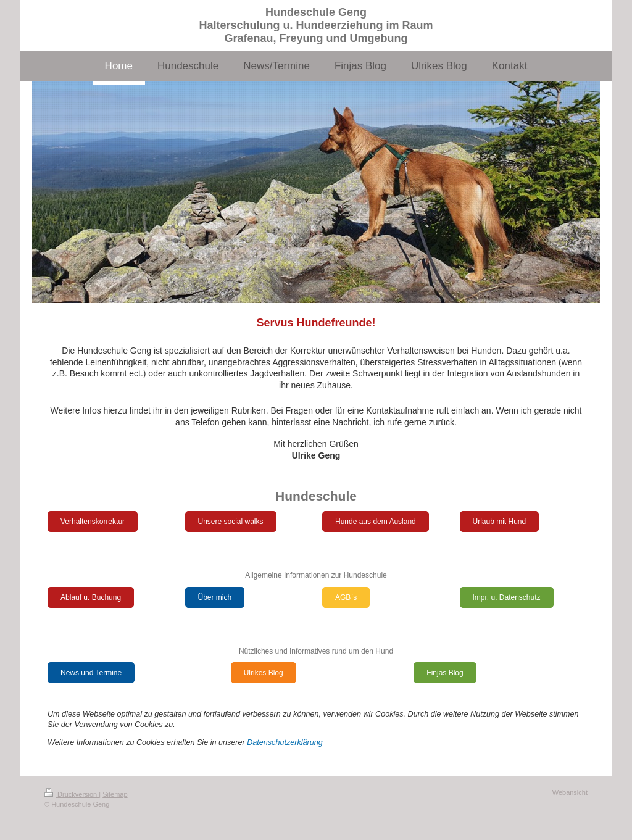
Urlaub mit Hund (500, 522)
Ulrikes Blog (264, 673)
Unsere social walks (231, 522)
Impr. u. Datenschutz (507, 597)
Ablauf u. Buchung (91, 597)
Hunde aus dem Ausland (376, 522)
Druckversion (72, 794)
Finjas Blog (445, 673)
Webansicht (570, 792)
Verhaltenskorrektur (93, 522)
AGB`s (346, 597)
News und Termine (91, 673)
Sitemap (115, 794)
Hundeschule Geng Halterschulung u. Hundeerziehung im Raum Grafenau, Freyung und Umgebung (316, 25)
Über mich (215, 597)
